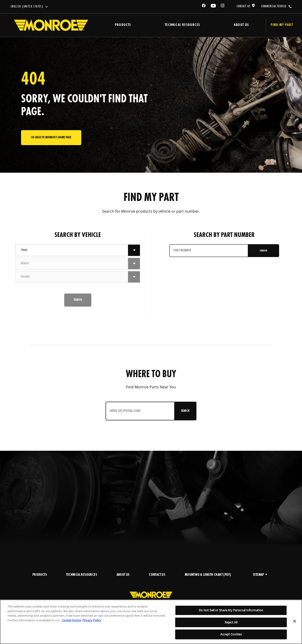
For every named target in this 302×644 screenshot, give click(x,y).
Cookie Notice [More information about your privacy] (71, 620)
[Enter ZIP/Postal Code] (136, 411)
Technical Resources (165, 25)
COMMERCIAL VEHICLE (274, 6)
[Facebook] (204, 6)
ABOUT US (123, 575)
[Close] (295, 621)
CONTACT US (243, 6)
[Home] (51, 25)
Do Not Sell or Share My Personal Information (231, 610)
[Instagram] (223, 6)
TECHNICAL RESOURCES (82, 575)
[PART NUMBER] (207, 251)
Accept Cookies (231, 634)
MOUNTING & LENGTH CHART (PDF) (208, 575)
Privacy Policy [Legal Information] (92, 620)
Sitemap (260, 575)
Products (116, 25)
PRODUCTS (40, 575)
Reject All (231, 622)
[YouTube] (213, 6)
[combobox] (72, 250)
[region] (151, 622)
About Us (213, 25)
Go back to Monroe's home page (51, 138)
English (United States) (27, 7)
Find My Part (267, 25)
